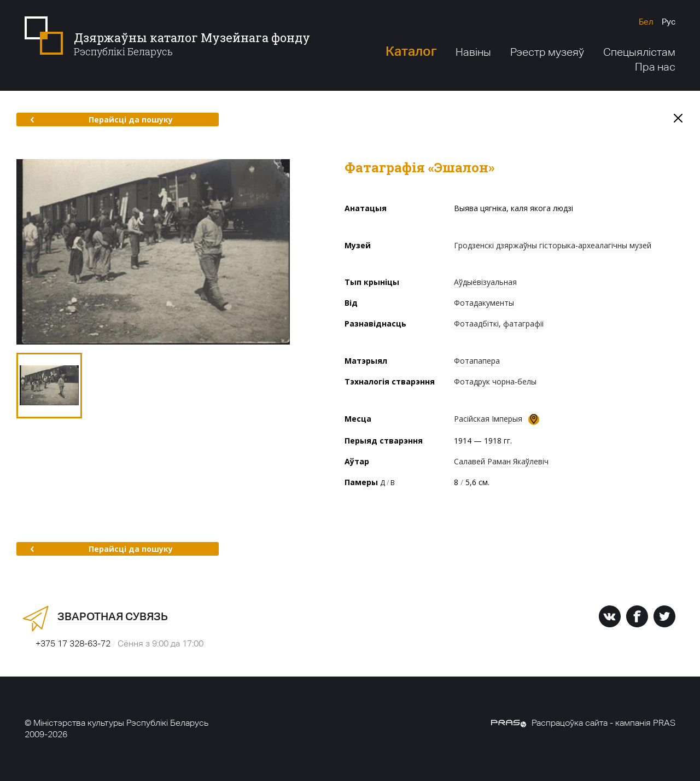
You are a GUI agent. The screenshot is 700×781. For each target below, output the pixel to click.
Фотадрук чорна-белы (495, 381)
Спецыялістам (639, 52)
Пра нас (655, 67)
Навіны (473, 52)
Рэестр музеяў (547, 52)
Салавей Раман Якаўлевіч (501, 461)
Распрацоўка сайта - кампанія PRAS (583, 723)
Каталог (411, 51)
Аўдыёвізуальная (485, 282)
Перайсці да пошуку (101, 120)
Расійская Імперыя (488, 419)
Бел (646, 22)
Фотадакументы (484, 303)
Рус (669, 22)
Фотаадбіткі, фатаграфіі (499, 324)
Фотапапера (477, 361)
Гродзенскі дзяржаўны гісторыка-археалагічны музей (553, 245)
